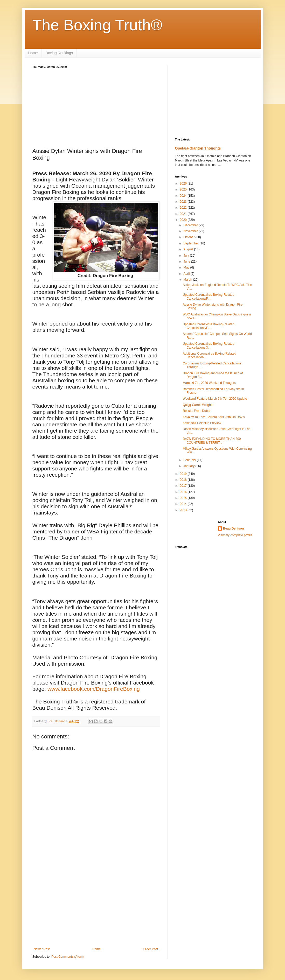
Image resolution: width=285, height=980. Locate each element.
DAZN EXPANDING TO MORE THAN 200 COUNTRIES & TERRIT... (212, 441)
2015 (184, 498)
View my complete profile (235, 535)
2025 (184, 189)
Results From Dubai (196, 411)
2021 (184, 214)
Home (33, 53)
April (187, 274)
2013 (184, 510)
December (191, 225)
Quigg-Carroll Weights (198, 405)
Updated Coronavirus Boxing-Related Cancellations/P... (208, 297)
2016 (184, 492)
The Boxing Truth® (97, 25)
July (187, 256)
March (188, 280)
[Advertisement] (96, 107)
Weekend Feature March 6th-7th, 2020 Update (215, 399)
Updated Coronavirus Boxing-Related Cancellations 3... (208, 346)
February (190, 460)
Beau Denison (233, 528)
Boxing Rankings (59, 53)
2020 (184, 220)
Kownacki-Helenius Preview (202, 423)
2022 (184, 208)
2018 (184, 480)
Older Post (151, 949)
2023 (184, 202)
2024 (184, 196)
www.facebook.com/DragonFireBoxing (94, 689)
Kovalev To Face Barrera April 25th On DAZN (214, 417)
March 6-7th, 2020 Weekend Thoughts (209, 383)
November (191, 231)
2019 (184, 474)
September (191, 243)
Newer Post (42, 949)
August (189, 249)
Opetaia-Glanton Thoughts (198, 148)
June (187, 262)
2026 (184, 184)
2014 (184, 504)
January (189, 466)
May (187, 267)
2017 (184, 486)
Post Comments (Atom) (68, 957)
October (189, 237)
